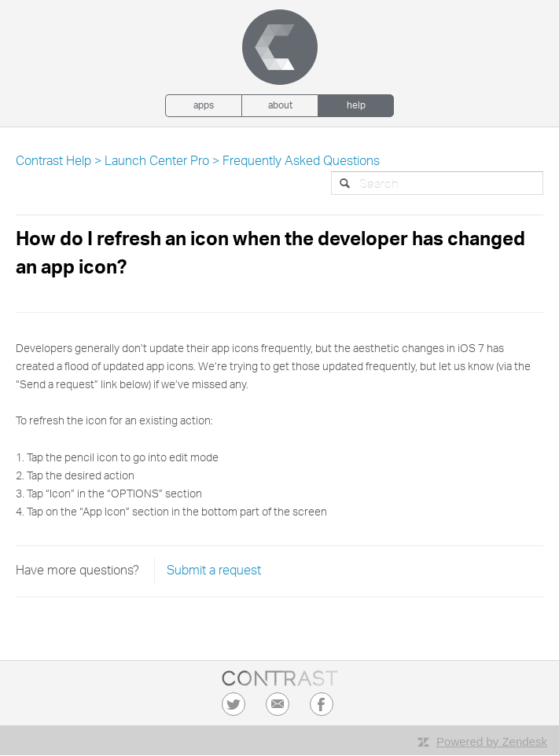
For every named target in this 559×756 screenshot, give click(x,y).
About (280, 106)
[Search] (437, 183)
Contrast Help (53, 162)
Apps (204, 106)
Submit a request (214, 571)
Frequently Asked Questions (301, 162)
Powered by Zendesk (492, 741)
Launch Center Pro (157, 162)
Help (356, 106)
